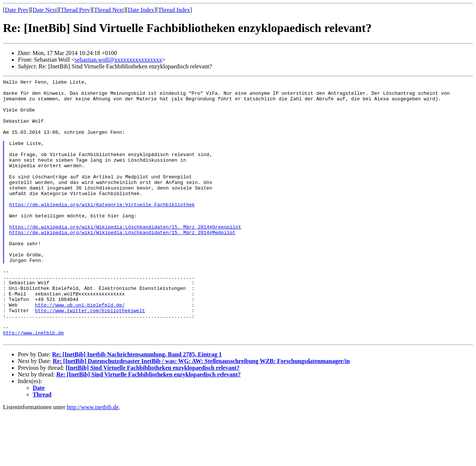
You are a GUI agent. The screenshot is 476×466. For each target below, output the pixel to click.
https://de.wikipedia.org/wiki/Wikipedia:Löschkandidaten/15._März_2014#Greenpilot (125, 257)
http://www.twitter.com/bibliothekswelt (90, 357)
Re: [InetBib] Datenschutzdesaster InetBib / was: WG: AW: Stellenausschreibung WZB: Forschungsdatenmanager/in (201, 413)
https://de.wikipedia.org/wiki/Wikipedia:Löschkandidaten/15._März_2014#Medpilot (122, 263)
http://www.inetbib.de (33, 384)
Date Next (45, 10)
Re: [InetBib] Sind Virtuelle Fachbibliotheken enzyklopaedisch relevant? (149, 427)
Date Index (141, 10)
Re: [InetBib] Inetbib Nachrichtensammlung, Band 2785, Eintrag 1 (137, 407)
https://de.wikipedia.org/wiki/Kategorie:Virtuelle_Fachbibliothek (102, 230)
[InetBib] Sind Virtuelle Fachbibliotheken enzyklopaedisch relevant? (152, 420)
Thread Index (174, 10)
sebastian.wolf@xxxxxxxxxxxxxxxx (118, 60)
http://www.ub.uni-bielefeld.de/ (80, 350)
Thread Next (109, 10)
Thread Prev (75, 10)
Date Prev (17, 10)
